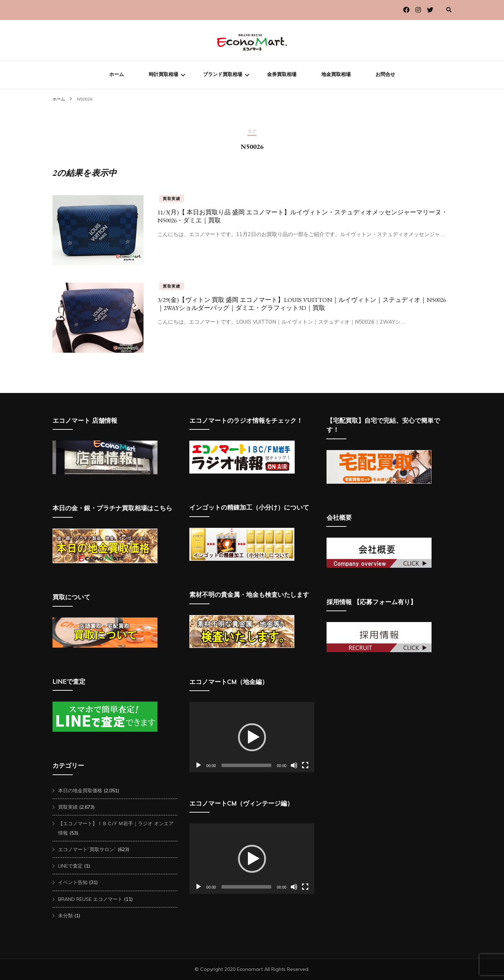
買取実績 (172, 199)
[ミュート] (294, 765)
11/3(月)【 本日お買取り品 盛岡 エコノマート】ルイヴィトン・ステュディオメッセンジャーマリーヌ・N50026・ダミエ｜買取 (303, 216)
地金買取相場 (336, 74)
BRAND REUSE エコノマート (90, 899)
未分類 (65, 916)
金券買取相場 (282, 74)
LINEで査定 (70, 866)
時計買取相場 (163, 74)
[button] (252, 737)
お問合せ (385, 74)
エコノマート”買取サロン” (87, 849)
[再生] (198, 765)
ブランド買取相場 (223, 74)
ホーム (117, 74)
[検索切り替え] (449, 10)
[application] (252, 737)
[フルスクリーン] (305, 765)
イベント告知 (73, 882)
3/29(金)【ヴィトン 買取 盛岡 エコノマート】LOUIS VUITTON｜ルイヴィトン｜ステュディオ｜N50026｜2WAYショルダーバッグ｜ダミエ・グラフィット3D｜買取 (302, 304)
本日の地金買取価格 (80, 791)
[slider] (246, 765)
